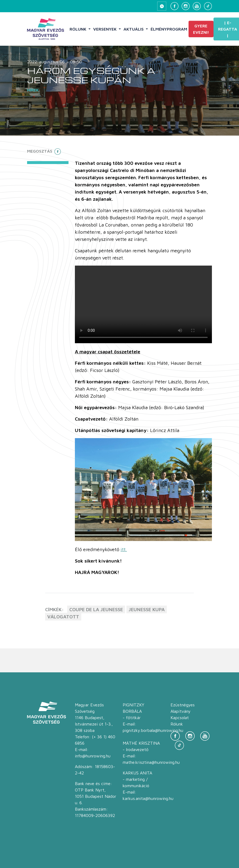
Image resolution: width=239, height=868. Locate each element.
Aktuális (134, 29)
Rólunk (78, 29)
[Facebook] (174, 6)
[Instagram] (186, 6)
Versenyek (105, 29)
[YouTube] (197, 6)
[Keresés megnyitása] (162, 6)
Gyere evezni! (201, 29)
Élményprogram (169, 29)
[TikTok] (208, 6)
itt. (124, 549)
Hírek (33, 90)
